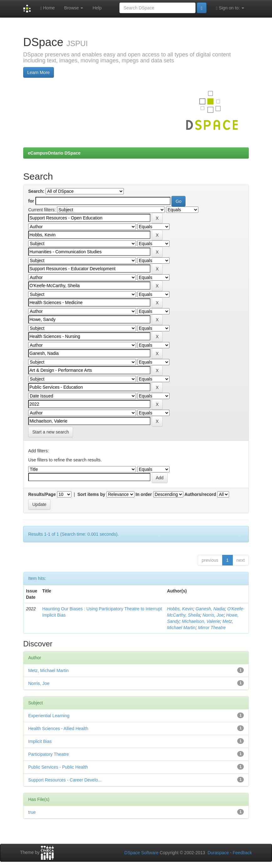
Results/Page (42, 494)
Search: (36, 191)
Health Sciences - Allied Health (58, 729)
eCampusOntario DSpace (54, 153)
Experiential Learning (49, 716)
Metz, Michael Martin (48, 671)
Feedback (242, 853)
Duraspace (218, 853)
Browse (74, 8)
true (32, 812)
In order (144, 494)
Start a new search (51, 432)
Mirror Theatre (212, 628)
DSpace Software (141, 853)
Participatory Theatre (49, 754)
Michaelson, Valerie (201, 621)
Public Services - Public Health (58, 767)
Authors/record (200, 494)
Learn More (39, 72)
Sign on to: (230, 8)
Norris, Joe (213, 615)
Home (47, 8)
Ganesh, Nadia (210, 609)
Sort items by (91, 494)
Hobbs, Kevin (180, 609)
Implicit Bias (40, 741)
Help (97, 8)
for (31, 201)
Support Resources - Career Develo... (65, 780)
